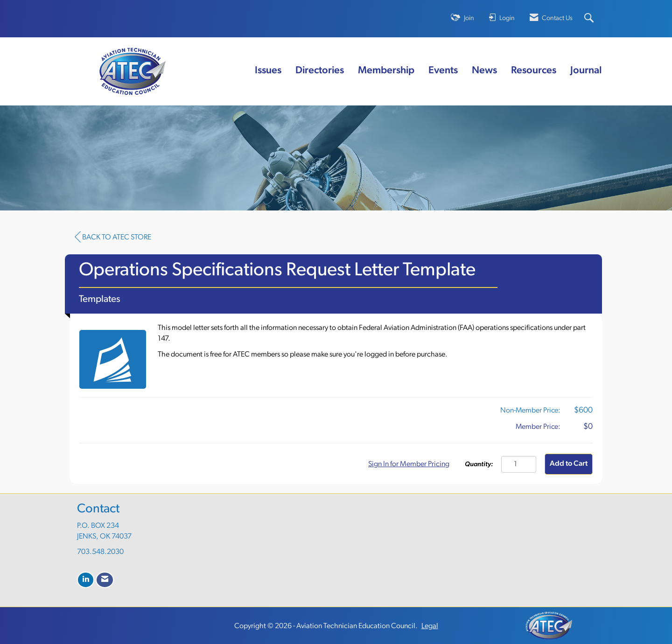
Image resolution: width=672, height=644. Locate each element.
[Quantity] (519, 464)
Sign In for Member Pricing (409, 464)
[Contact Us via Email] (105, 580)
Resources (534, 71)
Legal (430, 626)
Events (443, 71)
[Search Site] (590, 19)
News (484, 71)
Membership (386, 71)
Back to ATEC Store (113, 237)
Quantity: (479, 465)
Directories (320, 71)
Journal (586, 71)
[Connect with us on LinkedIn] (86, 580)
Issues (268, 71)
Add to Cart (569, 464)
